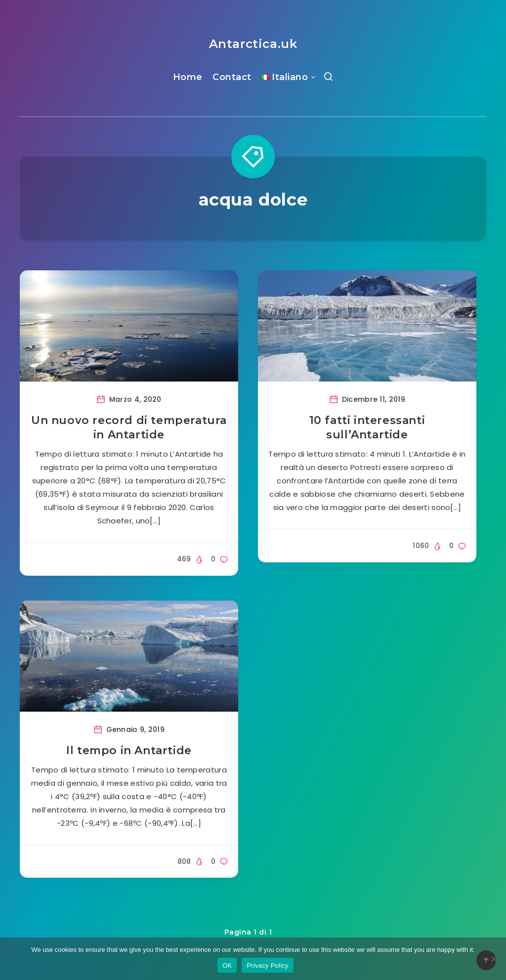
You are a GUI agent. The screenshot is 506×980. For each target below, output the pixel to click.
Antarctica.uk (253, 44)
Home (188, 77)
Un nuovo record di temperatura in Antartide (129, 428)
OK (227, 965)
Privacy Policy (267, 965)
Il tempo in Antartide (129, 750)
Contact (232, 77)
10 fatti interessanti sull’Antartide (367, 428)
